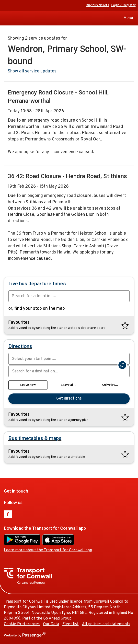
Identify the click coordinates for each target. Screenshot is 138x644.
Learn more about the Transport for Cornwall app (48, 550)
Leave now (28, 385)
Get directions (69, 399)
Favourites (19, 322)
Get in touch (16, 491)
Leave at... (69, 385)
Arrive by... (110, 385)
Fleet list (70, 624)
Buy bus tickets (97, 5)
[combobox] (69, 296)
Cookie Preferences (22, 624)
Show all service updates (32, 71)
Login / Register (123, 5)
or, (37, 309)
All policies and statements (106, 624)
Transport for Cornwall (6, 18)
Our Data (51, 624)
